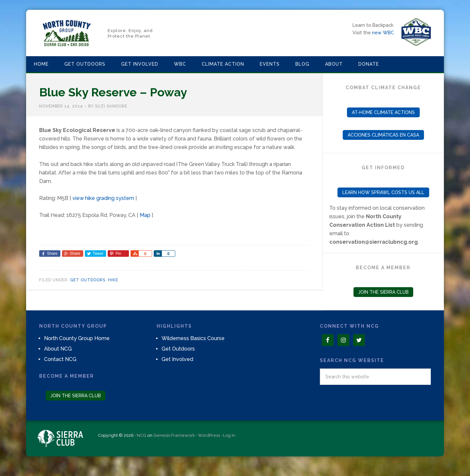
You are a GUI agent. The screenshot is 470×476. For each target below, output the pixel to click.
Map (145, 215)
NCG (141, 435)
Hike (113, 280)
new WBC (383, 33)
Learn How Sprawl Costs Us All (383, 192)
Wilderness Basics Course (193, 338)
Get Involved (177, 359)
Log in (229, 435)
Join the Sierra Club (383, 292)
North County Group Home (77, 338)
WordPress (209, 435)
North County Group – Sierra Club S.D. (67, 33)
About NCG (58, 349)
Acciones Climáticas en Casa (383, 135)
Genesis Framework (174, 435)
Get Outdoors (88, 280)
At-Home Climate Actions (383, 112)
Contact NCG (60, 359)
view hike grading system (103, 198)
